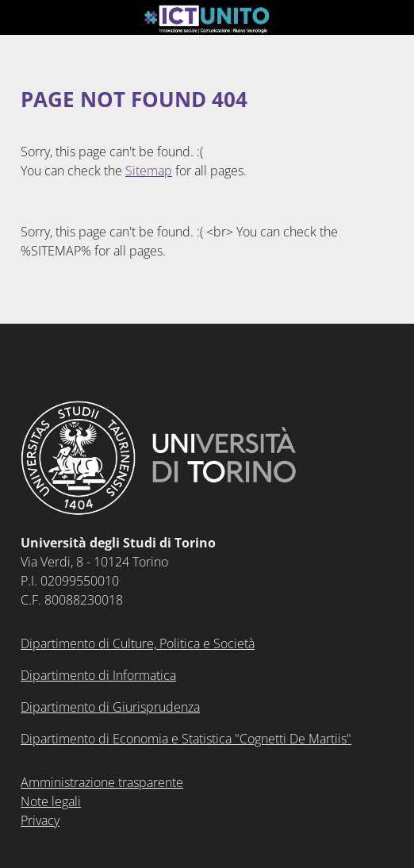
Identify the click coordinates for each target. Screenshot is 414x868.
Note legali (51, 801)
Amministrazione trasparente (102, 782)
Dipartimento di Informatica (98, 675)
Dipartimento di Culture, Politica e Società (138, 643)
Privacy (40, 820)
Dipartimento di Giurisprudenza (110, 707)
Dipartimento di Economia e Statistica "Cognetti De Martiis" (186, 739)
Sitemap (149, 171)
